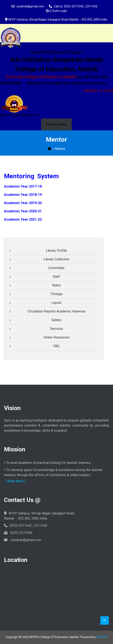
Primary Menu (56, 124)
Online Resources (56, 337)
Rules (56, 285)
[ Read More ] (16, 481)
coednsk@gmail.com (30, 6)
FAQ (56, 346)
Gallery (56, 320)
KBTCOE (102, 637)
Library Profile (56, 251)
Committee (56, 268)
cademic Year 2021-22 (24, 219)
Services (56, 329)
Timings (56, 294)
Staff (56, 277)
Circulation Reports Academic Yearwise (56, 311)
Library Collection (56, 259)
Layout (56, 303)
